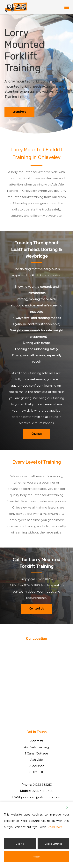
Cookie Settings (53, 844)
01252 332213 (42, 785)
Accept (37, 857)
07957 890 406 (35, 585)
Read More (55, 827)
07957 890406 (42, 791)
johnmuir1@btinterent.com (41, 797)
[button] (67, 7)
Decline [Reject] (20, 844)
